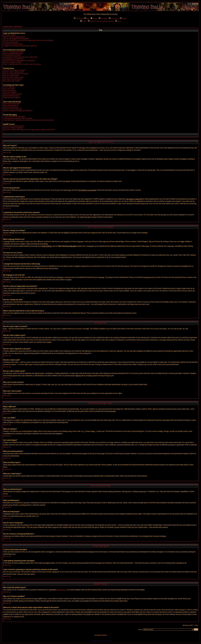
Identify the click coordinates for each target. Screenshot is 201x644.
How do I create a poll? (11, 76)
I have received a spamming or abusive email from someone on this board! (29, 120)
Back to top (7, 152)
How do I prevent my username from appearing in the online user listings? (28, 40)
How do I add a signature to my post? (16, 74)
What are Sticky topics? (11, 96)
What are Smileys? (10, 90)
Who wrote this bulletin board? (14, 126)
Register (123, 18)
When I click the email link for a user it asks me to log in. (22, 64)
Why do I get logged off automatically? (16, 39)
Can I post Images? (10, 92)
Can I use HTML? (9, 89)
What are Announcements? (12, 94)
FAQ (87, 18)
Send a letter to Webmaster (100, 635)
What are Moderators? (11, 105)
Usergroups (114, 18)
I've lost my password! (11, 42)
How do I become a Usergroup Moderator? (18, 111)
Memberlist (103, 18)
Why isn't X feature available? (13, 128)
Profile (83, 21)
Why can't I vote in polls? (12, 81)
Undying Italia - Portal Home (12, 27)
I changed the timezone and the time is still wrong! (20, 57)
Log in (118, 21)
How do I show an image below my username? (19, 61)
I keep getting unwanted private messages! (18, 118)
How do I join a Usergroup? (12, 109)
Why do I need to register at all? (14, 37)
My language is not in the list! (13, 59)
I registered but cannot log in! (13, 44)
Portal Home (79, 18)
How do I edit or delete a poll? (13, 77)
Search (94, 18)
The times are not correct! (12, 55)
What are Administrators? (12, 103)
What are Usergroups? (11, 107)
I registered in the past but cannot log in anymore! (20, 46)
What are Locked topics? (12, 98)
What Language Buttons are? (13, 53)
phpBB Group (62, 590)
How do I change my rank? (12, 62)
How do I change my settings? (14, 52)
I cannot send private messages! (14, 117)
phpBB (97, 641)
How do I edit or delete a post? (14, 72)
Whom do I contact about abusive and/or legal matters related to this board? (29, 130)
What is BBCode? (9, 87)
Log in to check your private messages (101, 21)
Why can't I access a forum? (13, 79)
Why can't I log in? (9, 35)
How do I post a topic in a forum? (14, 70)
